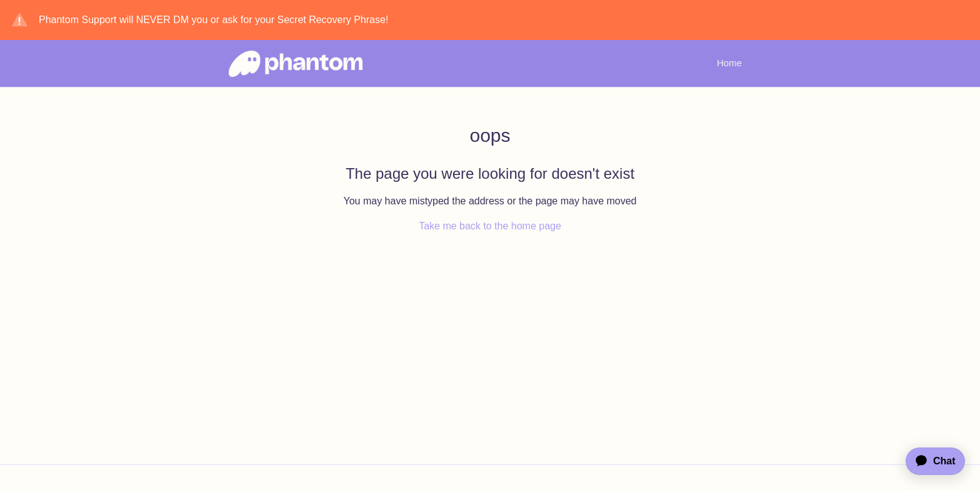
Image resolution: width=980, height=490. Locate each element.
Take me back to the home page (490, 226)
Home (729, 63)
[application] (929, 461)
